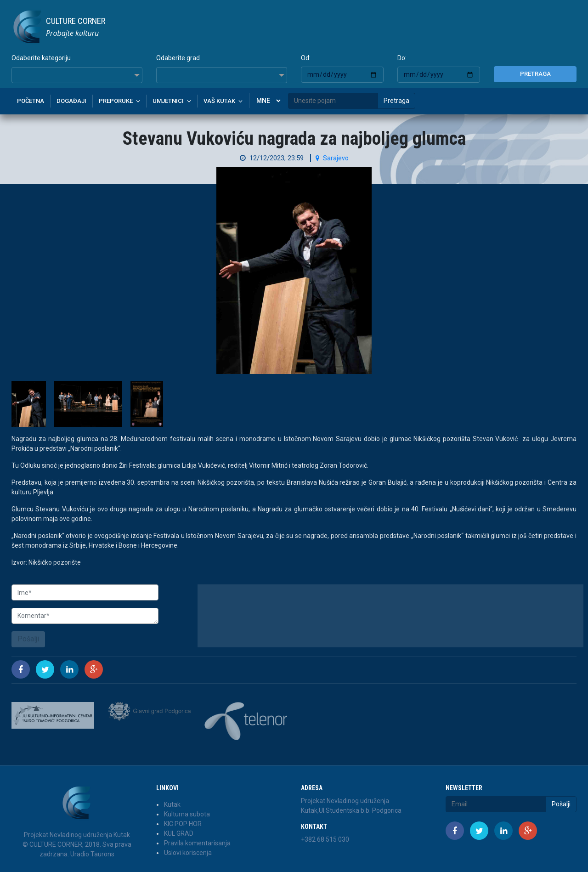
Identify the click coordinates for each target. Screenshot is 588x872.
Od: (306, 58)
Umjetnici (168, 101)
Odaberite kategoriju (41, 58)
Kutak (172, 804)
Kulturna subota (187, 814)
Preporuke (116, 101)
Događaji (71, 101)
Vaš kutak (219, 101)
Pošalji (28, 639)
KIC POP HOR (183, 824)
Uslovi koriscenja (188, 853)
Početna (31, 101)
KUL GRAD (179, 833)
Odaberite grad (178, 58)
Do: (402, 58)
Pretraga (535, 74)
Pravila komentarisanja (197, 843)
